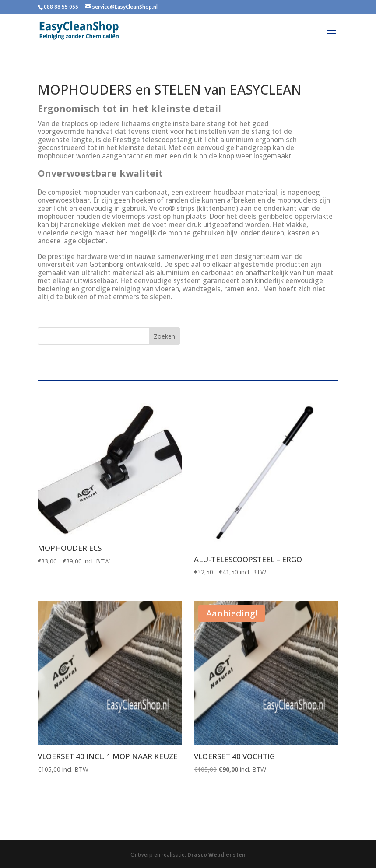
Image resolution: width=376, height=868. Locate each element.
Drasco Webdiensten (216, 855)
